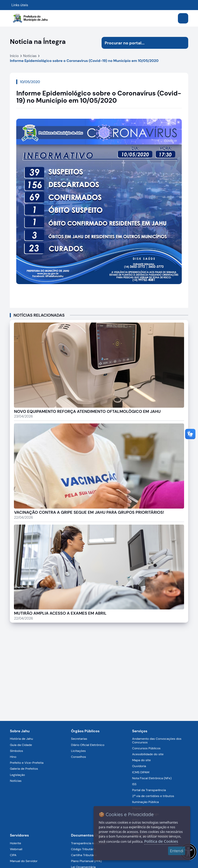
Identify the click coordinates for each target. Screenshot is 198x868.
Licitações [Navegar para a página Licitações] (78, 751)
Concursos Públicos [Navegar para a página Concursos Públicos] (146, 748)
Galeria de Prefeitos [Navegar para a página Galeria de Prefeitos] (24, 769)
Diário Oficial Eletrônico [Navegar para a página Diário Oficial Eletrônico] (88, 745)
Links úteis (20, 5)
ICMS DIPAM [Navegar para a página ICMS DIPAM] (141, 772)
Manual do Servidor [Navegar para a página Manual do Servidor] (24, 861)
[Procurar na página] (139, 43)
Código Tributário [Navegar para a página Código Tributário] (83, 849)
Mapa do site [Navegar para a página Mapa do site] (142, 760)
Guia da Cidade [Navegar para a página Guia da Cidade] (21, 745)
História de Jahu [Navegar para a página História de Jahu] (21, 739)
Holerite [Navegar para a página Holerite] (15, 843)
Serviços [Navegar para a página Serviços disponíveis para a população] (140, 731)
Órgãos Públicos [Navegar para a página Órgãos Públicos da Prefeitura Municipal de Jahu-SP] (85, 731)
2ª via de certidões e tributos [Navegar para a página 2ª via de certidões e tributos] (153, 796)
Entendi (177, 851)
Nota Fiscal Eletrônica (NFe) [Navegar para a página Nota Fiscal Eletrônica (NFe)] (152, 778)
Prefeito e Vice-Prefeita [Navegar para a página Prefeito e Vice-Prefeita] (27, 763)
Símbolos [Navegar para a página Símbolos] (16, 751)
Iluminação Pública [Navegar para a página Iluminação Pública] (146, 802)
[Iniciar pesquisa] (182, 43)
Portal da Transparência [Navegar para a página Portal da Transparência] (149, 790)
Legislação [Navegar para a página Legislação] (17, 775)
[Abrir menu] (183, 18)
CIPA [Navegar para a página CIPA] (13, 855)
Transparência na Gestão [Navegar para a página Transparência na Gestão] (89, 843)
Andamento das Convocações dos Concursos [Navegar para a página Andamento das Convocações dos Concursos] (157, 740)
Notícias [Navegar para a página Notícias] (16, 781)
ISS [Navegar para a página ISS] (134, 784)
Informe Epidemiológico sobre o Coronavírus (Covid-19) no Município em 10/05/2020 (84, 61)
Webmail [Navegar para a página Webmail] (16, 849)
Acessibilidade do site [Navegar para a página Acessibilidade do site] (148, 754)
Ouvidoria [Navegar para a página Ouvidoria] (139, 766)
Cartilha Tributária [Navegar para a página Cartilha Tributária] (84, 855)
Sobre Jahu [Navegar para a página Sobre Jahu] (20, 731)
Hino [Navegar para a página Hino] (13, 757)
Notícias (30, 56)
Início (14, 56)
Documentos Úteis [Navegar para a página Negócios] (87, 835)
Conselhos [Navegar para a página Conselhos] (78, 757)
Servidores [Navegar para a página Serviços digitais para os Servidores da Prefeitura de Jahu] (19, 835)
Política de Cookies (161, 841)
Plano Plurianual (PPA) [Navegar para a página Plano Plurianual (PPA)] (86, 861)
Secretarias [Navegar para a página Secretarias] (79, 739)
